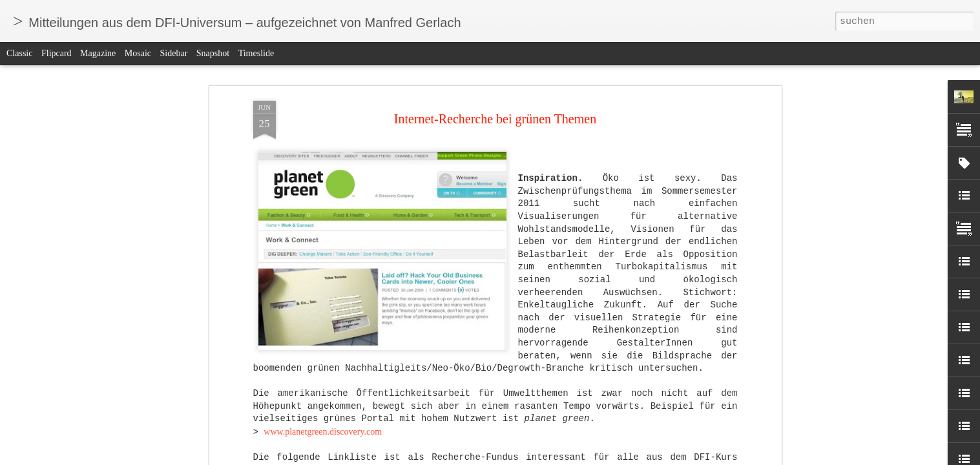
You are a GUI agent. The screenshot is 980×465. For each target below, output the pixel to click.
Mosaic (138, 53)
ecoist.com (283, 142)
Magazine (98, 53)
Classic (19, 53)
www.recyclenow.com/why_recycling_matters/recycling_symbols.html (392, 180)
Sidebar (174, 53)
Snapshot (213, 53)
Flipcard (57, 53)
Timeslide (256, 53)
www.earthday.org (297, 90)
